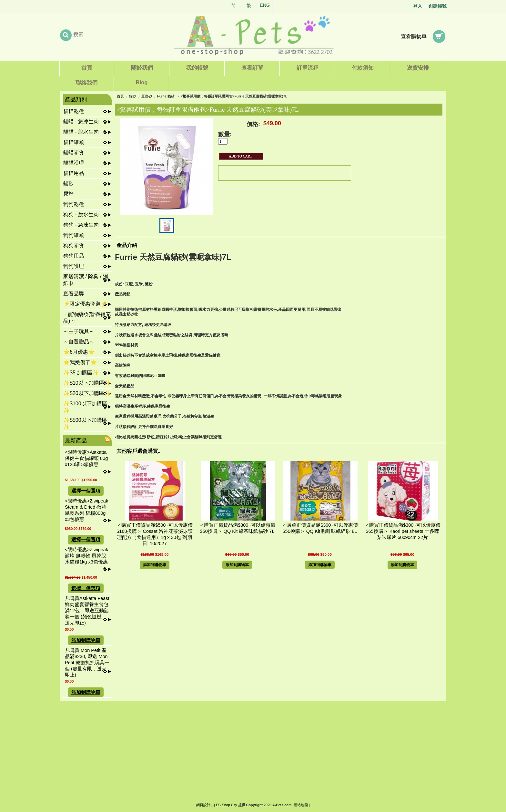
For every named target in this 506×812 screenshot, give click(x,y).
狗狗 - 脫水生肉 (81, 214)
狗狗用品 (74, 256)
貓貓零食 (74, 152)
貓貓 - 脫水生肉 (81, 132)
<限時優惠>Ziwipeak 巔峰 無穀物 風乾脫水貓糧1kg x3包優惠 (86, 556)
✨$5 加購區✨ (81, 373)
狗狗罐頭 (74, 235)
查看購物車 (414, 36)
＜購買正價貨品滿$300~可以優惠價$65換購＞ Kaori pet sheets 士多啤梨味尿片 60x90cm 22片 (402, 531)
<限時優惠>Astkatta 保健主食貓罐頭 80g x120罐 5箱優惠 (86, 458)
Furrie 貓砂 (166, 96)
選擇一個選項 (86, 491)
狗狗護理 (74, 266)
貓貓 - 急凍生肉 (81, 122)
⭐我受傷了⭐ (80, 362)
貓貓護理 (74, 163)
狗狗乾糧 (74, 204)
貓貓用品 (74, 173)
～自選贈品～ (79, 342)
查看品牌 (74, 294)
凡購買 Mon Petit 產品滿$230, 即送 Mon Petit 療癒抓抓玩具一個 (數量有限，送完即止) (87, 663)
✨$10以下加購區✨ (87, 383)
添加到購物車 (86, 640)
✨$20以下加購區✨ (87, 393)
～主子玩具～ (79, 331)
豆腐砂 (147, 96)
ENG (265, 5)
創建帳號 (438, 6)
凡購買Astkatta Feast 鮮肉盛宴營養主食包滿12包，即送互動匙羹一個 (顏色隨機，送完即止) (87, 611)
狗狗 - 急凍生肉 (81, 225)
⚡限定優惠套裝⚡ (85, 304)
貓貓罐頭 (74, 142)
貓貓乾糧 (74, 111)
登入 (418, 6)
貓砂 (68, 183)
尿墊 (68, 194)
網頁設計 (203, 805)
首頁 (120, 96)
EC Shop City (226, 805)
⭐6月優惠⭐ (79, 352)
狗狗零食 (74, 245)
